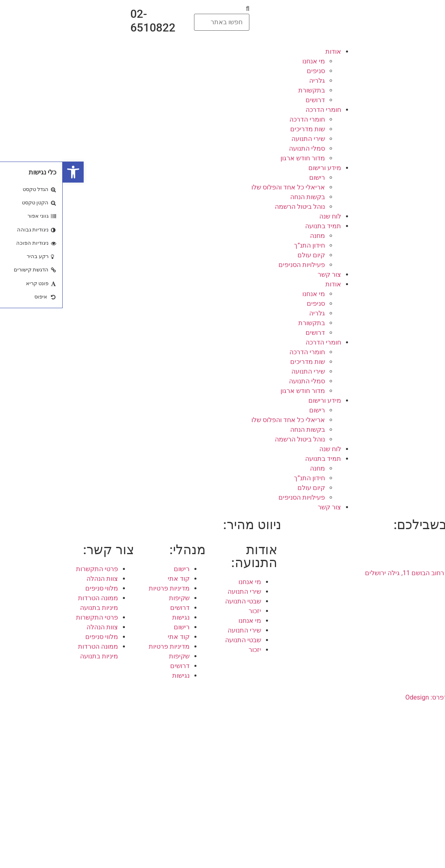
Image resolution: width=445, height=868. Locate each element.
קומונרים (413, 762)
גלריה (254, 81)
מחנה (255, 236)
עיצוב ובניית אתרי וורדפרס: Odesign (391, 697)
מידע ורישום (262, 168)
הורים (417, 752)
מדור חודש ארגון (240, 158)
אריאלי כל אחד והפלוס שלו (226, 187)
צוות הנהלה (40, 579)
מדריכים (413, 772)
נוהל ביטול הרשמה (237, 207)
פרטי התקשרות (34, 569)
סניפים (253, 71)
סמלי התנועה (244, 148)
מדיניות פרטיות (107, 588)
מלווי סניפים (39, 588)
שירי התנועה (246, 139)
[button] (159, 9)
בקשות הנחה (245, 197)
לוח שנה (268, 216)
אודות (271, 51)
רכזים (417, 781)
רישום (254, 178)
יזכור (192, 611)
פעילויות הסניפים (239, 265)
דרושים (253, 100)
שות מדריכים (245, 129)
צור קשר (267, 274)
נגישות (118, 617)
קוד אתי (116, 579)
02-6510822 (90, 21)
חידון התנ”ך (247, 245)
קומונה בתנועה (405, 801)
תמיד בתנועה (260, 226)
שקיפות (117, 598)
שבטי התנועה (180, 601)
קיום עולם (249, 255)
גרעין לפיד (411, 791)
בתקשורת (249, 90)
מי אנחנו (251, 61)
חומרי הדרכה (261, 110)
